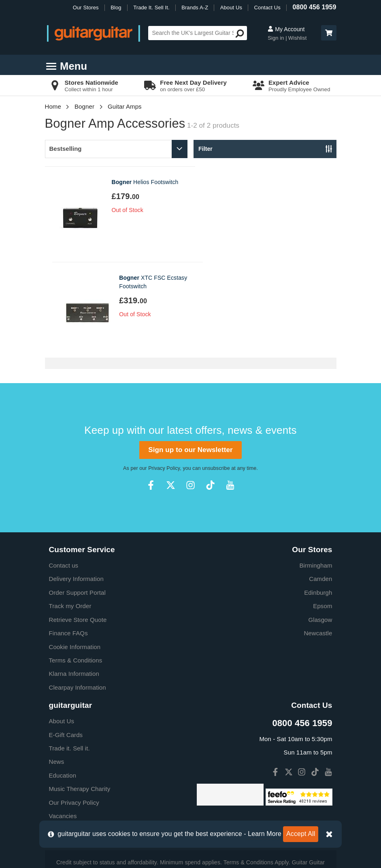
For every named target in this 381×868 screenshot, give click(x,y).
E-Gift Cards (66, 639)
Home (53, 106)
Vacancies (63, 720)
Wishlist (298, 38)
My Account (286, 29)
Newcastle (318, 537)
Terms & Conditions (76, 565)
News (57, 666)
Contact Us (267, 8)
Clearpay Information (78, 592)
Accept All (301, 834)
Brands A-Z (195, 8)
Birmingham (316, 470)
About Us (231, 8)
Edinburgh (318, 497)
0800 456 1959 (314, 7)
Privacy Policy (164, 373)
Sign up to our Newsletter (190, 354)
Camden (320, 483)
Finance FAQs (68, 537)
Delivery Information (76, 483)
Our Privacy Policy (74, 707)
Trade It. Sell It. (151, 8)
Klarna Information (74, 578)
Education (63, 680)
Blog (116, 8)
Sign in (277, 38)
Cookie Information (75, 551)
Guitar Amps (125, 106)
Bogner (84, 106)
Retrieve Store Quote (78, 524)
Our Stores (86, 8)
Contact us (64, 470)
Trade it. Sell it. (69, 653)
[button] (329, 33)
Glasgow (320, 524)
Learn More (265, 834)
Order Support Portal (77, 497)
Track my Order (70, 510)
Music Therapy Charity (80, 693)
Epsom (322, 510)
